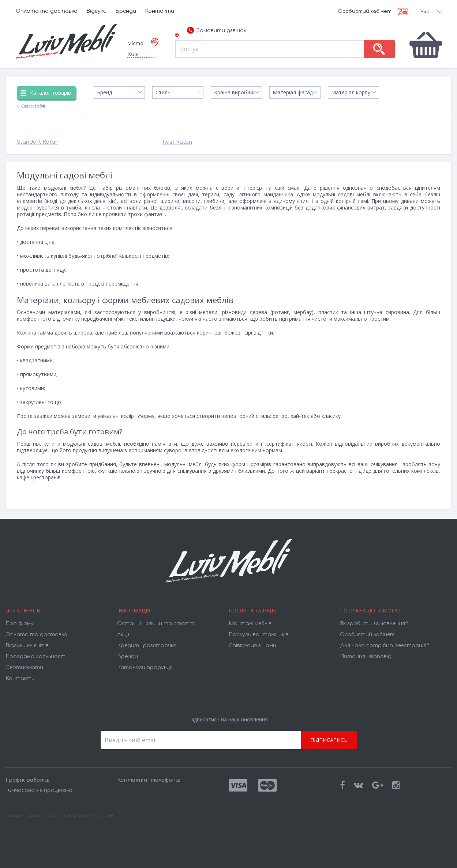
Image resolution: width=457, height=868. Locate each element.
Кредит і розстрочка (147, 646)
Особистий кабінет (365, 11)
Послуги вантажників (259, 635)
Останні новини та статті (156, 624)
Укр (425, 12)
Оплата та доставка (47, 11)
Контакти (160, 11)
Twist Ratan (177, 142)
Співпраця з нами (252, 646)
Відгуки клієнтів (27, 646)
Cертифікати (24, 667)
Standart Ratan (38, 142)
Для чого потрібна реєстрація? (384, 646)
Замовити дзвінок (217, 31)
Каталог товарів (46, 93)
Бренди (126, 11)
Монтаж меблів (250, 624)
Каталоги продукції (145, 667)
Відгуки (96, 11)
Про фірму (20, 624)
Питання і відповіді (366, 656)
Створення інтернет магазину (41, 815)
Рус (439, 12)
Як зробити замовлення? (374, 624)
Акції (123, 635)
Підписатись (329, 740)
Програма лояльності (36, 656)
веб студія (103, 815)
